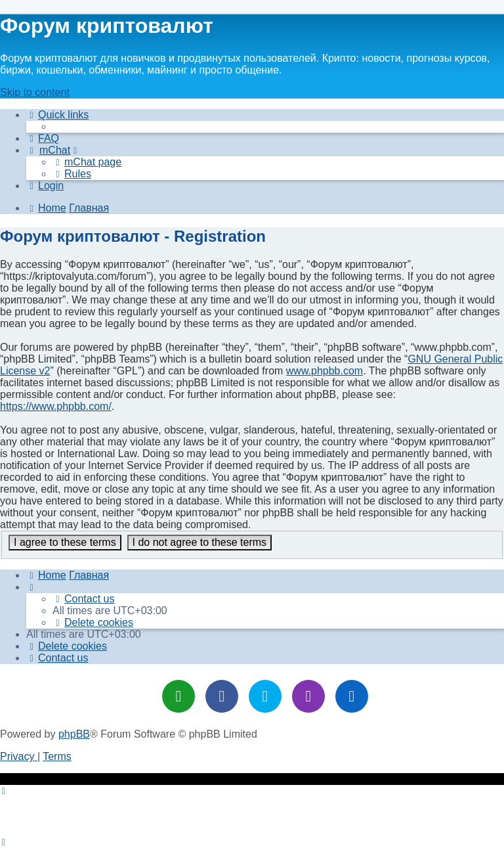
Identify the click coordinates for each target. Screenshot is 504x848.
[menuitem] (43, 138)
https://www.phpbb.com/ (56, 406)
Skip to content (35, 92)
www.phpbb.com (325, 371)
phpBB (74, 734)
